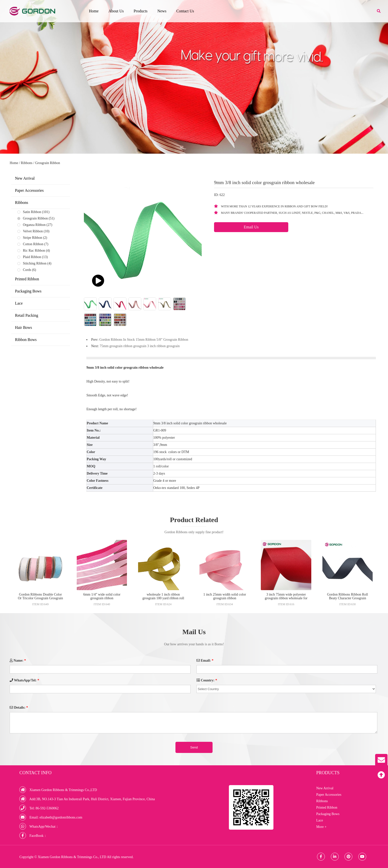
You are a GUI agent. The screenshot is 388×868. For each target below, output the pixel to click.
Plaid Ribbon (32, 257)
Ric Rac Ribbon (34, 251)
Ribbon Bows (26, 340)
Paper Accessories (29, 190)
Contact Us (185, 11)
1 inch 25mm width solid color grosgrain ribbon (225, 596)
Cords (27, 270)
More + (321, 827)
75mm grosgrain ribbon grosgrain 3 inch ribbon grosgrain (140, 346)
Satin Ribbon (32, 212)
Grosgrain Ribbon (48, 163)
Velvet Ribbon (33, 231)
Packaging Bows (28, 291)
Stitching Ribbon (35, 263)
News (162, 11)
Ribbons (27, 163)
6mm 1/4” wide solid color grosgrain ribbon (102, 596)
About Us (116, 11)
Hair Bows (23, 327)
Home (94, 11)
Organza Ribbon (34, 225)
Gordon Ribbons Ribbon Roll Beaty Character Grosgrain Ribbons (348, 598)
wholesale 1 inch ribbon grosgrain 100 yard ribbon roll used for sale (163, 598)
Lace (19, 303)
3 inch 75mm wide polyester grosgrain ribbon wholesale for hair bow (286, 598)
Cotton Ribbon (33, 244)
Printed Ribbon (27, 279)
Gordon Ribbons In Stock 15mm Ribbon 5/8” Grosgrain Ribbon (144, 340)
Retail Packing (26, 315)
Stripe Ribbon (32, 238)
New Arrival (25, 178)
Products (141, 11)
